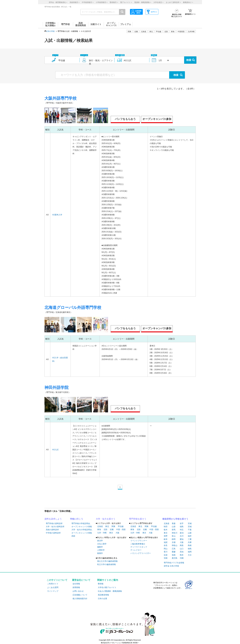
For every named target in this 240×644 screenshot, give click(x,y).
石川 (182, 536)
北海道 (144, 32)
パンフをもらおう (125, 119)
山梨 (190, 533)
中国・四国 (121, 530)
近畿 (112, 530)
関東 (113, 526)
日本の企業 (102, 599)
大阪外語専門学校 (61, 98)
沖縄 (182, 558)
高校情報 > (75, 2)
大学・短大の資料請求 (55, 527)
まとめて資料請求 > (173, 2)
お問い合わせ (78, 591)
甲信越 (121, 526)
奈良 (166, 545)
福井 (190, 536)
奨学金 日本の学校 (171, 566)
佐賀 (166, 555)
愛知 (182, 539)
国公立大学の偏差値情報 (107, 561)
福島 (182, 527)
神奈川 (175, 533)
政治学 (100, 541)
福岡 (190, 552)
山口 (182, 549)
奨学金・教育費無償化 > (58, 2)
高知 (182, 552)
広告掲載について (80, 595)
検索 (189, 60)
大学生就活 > (158, 2)
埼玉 (182, 530)
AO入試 (55, 450)
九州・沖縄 (102, 533)
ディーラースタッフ (139, 547)
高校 (73, 536)
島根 (190, 545)
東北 (107, 526)
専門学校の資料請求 (54, 523)
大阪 (117, 533)
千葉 (190, 530)
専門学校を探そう (138, 519)
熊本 (182, 555)
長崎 (174, 555)
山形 (174, 527)
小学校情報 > (102, 2)
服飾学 (100, 547)
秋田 (166, 527)
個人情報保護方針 (80, 599)
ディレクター (136, 550)
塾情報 (101, 584)
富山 (174, 536)
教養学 (100, 553)
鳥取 (182, 545)
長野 (166, 536)
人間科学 (101, 550)
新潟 (182, 533)
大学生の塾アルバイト (107, 587)
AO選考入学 (57, 215)
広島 (174, 549)
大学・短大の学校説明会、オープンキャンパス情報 (83, 531)
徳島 (190, 549)
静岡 (174, 539)
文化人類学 (102, 544)
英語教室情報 (103, 595)
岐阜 (166, 539)
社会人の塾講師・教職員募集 (110, 591)
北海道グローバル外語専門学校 (73, 307)
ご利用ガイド (53, 584)
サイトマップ (53, 591)
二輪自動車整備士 (138, 544)
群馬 (174, 530)
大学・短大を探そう (106, 519)
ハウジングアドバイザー (141, 553)
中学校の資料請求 (53, 533)
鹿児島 (175, 558)
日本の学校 (50, 31)
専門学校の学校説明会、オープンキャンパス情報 (82, 525)
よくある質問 (53, 587)
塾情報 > (114, 2)
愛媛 (174, 552)
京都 (174, 542)
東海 (99, 530)
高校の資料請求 (52, 530)
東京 (111, 533)
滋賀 (166, 542)
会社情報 (76, 584)
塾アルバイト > (126, 2)
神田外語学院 (56, 388)
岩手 (182, 523)
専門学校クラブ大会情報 (174, 563)
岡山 (166, 549)
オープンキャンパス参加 (157, 119)
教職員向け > (188, 2)
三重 (190, 539)
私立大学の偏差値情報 (106, 564)
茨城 (190, 527)
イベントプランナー (139, 541)
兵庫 (190, 542)
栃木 (166, 530)
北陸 (105, 530)
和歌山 (175, 545)
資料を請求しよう (53, 519)
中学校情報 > (88, 2)
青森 (174, 523)
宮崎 (166, 558)
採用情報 (76, 587)
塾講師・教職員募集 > (143, 2)
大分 (190, 555)
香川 (166, 552)
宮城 (190, 523)
